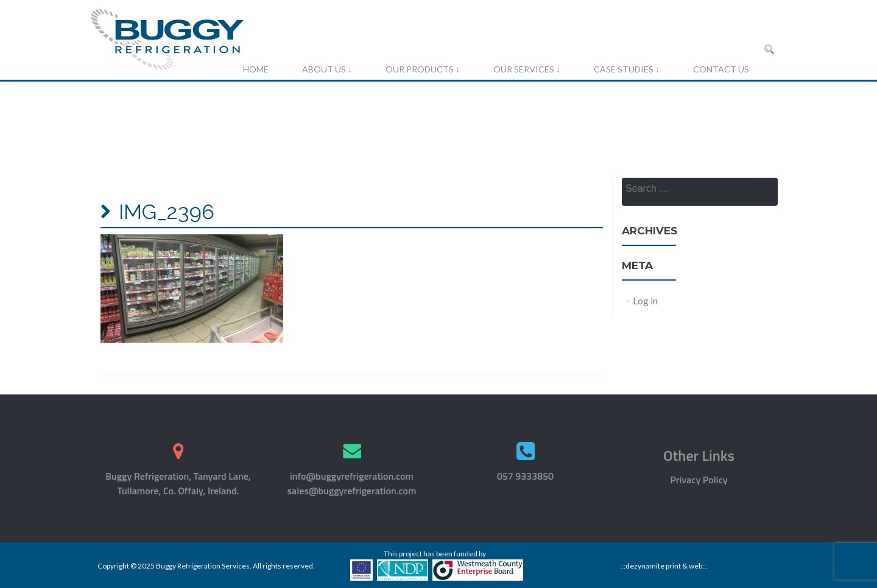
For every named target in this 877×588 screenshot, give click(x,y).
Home (256, 69)
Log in (645, 300)
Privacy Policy (699, 480)
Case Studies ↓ (627, 69)
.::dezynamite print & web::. (664, 566)
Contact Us (721, 69)
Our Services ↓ (527, 69)
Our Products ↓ (423, 69)
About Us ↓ (327, 69)
